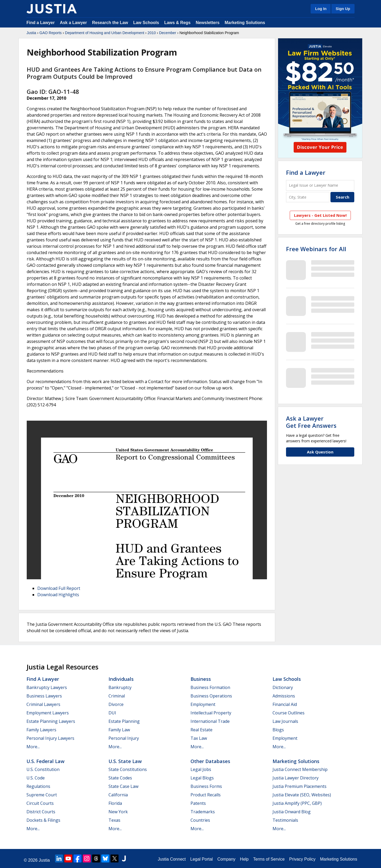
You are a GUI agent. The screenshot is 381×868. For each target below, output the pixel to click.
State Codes (120, 778)
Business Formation (210, 687)
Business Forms (206, 786)
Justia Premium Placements (300, 786)
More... (33, 747)
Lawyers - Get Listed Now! (320, 215)
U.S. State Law (125, 761)
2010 (152, 33)
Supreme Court (42, 795)
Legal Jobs (201, 769)
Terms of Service (269, 859)
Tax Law (199, 738)
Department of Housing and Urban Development (105, 33)
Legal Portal (201, 859)
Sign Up (343, 9)
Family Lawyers (41, 730)
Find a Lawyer (41, 23)
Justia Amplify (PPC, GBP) (297, 803)
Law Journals (285, 721)
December (168, 33)
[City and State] (308, 197)
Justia (31, 33)
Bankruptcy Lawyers (47, 687)
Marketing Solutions (245, 23)
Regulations (38, 786)
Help (244, 859)
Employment (203, 704)
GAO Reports (51, 33)
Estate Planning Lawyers (51, 721)
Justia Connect (172, 859)
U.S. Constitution (43, 769)
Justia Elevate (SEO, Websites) (302, 795)
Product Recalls (206, 795)
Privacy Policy (302, 859)
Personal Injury (124, 738)
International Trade (210, 721)
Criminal (117, 696)
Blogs (278, 730)
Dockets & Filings (43, 820)
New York (118, 812)
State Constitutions (128, 769)
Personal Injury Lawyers (50, 738)
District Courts (41, 812)
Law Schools (146, 23)
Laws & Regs (178, 23)
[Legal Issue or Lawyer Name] (320, 185)
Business (201, 679)
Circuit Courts (40, 803)
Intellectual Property (211, 713)
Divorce (116, 704)
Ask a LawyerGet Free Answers (311, 422)
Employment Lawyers (48, 713)
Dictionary (283, 687)
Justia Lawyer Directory (296, 778)
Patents (198, 803)
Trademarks (203, 812)
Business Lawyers (44, 696)
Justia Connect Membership (300, 769)
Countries (200, 820)
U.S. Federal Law (46, 761)
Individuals (121, 679)
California (118, 795)
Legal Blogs (202, 778)
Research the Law (110, 23)
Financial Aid (285, 704)
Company (226, 859)
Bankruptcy (120, 687)
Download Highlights (58, 595)
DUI (112, 713)
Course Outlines (289, 713)
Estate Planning (124, 721)
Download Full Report (59, 588)
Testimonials (285, 820)
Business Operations (211, 696)
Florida (115, 803)
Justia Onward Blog (292, 812)
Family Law (119, 730)
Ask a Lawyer (74, 23)
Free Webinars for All (316, 249)
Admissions (284, 696)
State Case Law (123, 786)
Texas (114, 820)
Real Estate (201, 730)
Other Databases (210, 761)
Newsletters (208, 23)
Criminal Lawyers (43, 704)
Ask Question (320, 452)
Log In (321, 9)
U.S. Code (36, 778)
